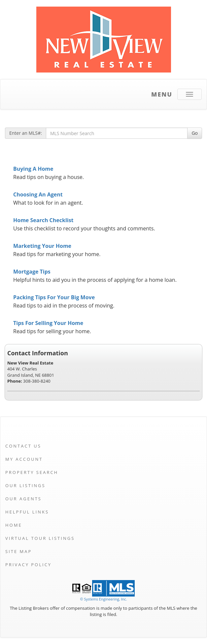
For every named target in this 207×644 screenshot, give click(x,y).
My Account (24, 459)
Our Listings (25, 485)
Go (195, 133)
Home (14, 525)
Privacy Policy (28, 565)
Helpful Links (27, 512)
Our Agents (23, 499)
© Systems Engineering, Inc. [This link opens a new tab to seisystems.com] (103, 599)
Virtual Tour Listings (40, 538)
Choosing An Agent (38, 194)
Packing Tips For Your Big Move (54, 297)
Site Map (18, 551)
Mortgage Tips (32, 272)
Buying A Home (33, 169)
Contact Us (23, 446)
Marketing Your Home (42, 246)
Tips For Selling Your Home (48, 323)
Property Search (32, 472)
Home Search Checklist (43, 220)
